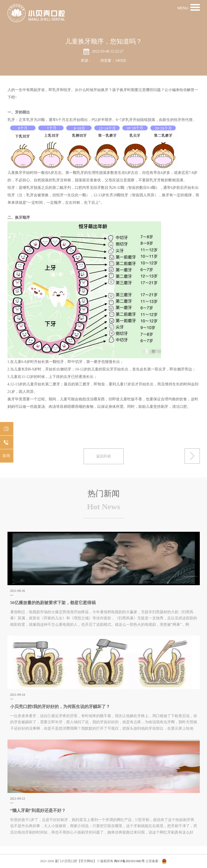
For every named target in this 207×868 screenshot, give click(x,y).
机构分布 (5, 429)
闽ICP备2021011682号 (129, 861)
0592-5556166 (7, 443)
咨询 (6, 456)
